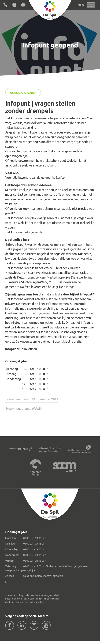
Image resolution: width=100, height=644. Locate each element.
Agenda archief (23, 93)
